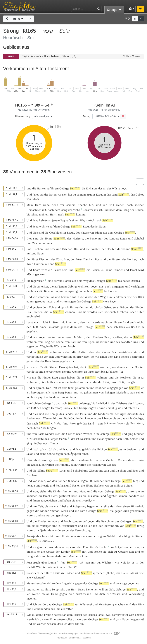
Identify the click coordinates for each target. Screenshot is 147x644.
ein (76, 322)
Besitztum (138, 327)
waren (30, 530)
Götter (50, 552)
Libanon (138, 403)
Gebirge (64, 188)
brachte (31, 552)
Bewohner (96, 238)
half (38, 530)
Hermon (56, 408)
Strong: (87, 116)
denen (121, 367)
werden (82, 619)
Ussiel (76, 485)
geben (64, 327)
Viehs (77, 210)
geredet (40, 301)
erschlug (111, 408)
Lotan (124, 238)
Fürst (35, 259)
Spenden (87, 638)
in (50, 322)
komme (81, 214)
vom (29, 403)
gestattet (65, 496)
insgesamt (137, 619)
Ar (142, 377)
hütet (140, 312)
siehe (43, 491)
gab (79, 423)
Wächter (107, 562)
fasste (46, 536)
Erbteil (78, 615)
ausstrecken (83, 594)
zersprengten (73, 291)
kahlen (37, 403)
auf (74, 297)
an (105, 188)
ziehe (46, 205)
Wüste (116, 188)
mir (32, 301)
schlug (126, 536)
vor (59, 195)
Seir (75, 188)
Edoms (122, 460)
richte (51, 583)
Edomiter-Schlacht (95, 547)
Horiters (78, 238)
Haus (124, 573)
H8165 (19, 19)
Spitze (128, 485)
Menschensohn (36, 583)
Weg (83, 220)
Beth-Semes (130, 439)
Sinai (71, 388)
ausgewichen (49, 500)
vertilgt (88, 500)
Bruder (91, 195)
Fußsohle (53, 327)
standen (77, 521)
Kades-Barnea (131, 281)
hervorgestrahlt (41, 392)
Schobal (139, 238)
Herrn (54, 214)
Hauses (92, 615)
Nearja (45, 485)
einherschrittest (89, 460)
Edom (35, 199)
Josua (83, 414)
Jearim (63, 439)
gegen (30, 511)
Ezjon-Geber (96, 342)
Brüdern (79, 337)
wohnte (44, 226)
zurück (90, 220)
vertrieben (126, 352)
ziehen (120, 205)
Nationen (37, 577)
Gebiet (140, 195)
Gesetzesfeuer (52, 397)
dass (60, 624)
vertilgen (46, 526)
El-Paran (91, 188)
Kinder (139, 210)
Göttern (123, 552)
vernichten (69, 526)
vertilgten (33, 357)
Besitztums (137, 357)
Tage (113, 301)
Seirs (59, 238)
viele (106, 301)
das (100, 188)
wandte (50, 434)
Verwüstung (136, 594)
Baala (41, 434)
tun (42, 274)
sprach (40, 388)
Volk (52, 307)
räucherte (75, 556)
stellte (105, 506)
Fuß (33, 408)
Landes (114, 238)
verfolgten (138, 286)
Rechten (32, 397)
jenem (56, 220)
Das (76, 249)
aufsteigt (84, 403)
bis (84, 188)
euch (113, 312)
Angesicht (68, 583)
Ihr (72, 307)
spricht (35, 573)
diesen (114, 372)
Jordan (65, 382)
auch (42, 465)
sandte (44, 195)
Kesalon (85, 439)
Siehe (111, 573)
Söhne (49, 238)
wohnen (70, 312)
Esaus (71, 233)
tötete (132, 408)
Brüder (124, 307)
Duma (52, 562)
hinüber (139, 434)
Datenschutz (75, 638)
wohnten (84, 286)
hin (91, 205)
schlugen (121, 414)
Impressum (62, 638)
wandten (43, 297)
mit (84, 552)
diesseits (133, 414)
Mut (53, 536)
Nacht (30, 567)
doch (55, 205)
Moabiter (125, 377)
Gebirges (100, 281)
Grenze (71, 434)
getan (30, 361)
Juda (126, 511)
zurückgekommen (122, 547)
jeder (44, 530)
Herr (38, 205)
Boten (53, 195)
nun (36, 491)
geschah (42, 547)
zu (75, 195)
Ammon (68, 491)
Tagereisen (37, 281)
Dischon (38, 249)
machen (32, 598)
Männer (99, 481)
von (35, 481)
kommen (32, 496)
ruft (81, 562)
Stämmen (110, 423)
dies (35, 233)
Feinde (118, 270)
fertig (140, 526)
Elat (73, 342)
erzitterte (138, 460)
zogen (95, 286)
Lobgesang (80, 506)
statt (87, 357)
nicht (45, 322)
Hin (140, 604)
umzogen (70, 301)
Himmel (64, 465)
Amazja (31, 536)
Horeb (67, 281)
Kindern (98, 337)
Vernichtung (83, 530)
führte (66, 536)
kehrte (43, 220)
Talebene (122, 403)
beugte (31, 556)
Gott (121, 382)
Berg (61, 392)
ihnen (42, 481)
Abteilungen (48, 428)
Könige (83, 408)
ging (130, 434)
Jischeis (99, 485)
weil (109, 615)
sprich (65, 307)
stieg (104, 439)
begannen (93, 506)
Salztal (111, 536)
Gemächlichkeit (36, 210)
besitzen (132, 449)
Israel (133, 270)
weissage (121, 583)
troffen (50, 465)
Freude (49, 615)
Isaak (36, 449)
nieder (58, 556)
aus (101, 286)
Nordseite (38, 439)
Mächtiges (33, 274)
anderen (60, 530)
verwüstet (122, 615)
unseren (67, 337)
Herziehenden (41, 609)
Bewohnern (112, 526)
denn (83, 322)
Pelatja (31, 485)
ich (105, 205)
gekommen (82, 388)
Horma (112, 291)
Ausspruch (33, 562)
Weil (64, 573)
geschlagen (63, 515)
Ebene (60, 342)
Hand (54, 594)
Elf (28, 281)
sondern (134, 496)
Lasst (30, 322)
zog (100, 536)
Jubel (63, 506)
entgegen (118, 286)
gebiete (37, 307)
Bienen (48, 291)
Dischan (67, 249)
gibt (134, 382)
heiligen (110, 392)
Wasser (111, 465)
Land (115, 195)
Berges (46, 408)
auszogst (47, 460)
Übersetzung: (23, 116)
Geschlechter (58, 233)
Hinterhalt (137, 506)
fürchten (122, 312)
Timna (54, 443)
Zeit (41, 506)
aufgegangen (115, 388)
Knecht (82, 205)
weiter (52, 337)
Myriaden (122, 392)
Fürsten (96, 249)
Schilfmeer (119, 297)
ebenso (139, 615)
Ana (50, 243)
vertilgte (32, 372)
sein (65, 270)
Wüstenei (86, 604)
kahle (129, 418)
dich (71, 594)
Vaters (85, 233)
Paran (69, 392)
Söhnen (63, 481)
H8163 (11, 56)
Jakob (36, 195)
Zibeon (37, 243)
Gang (64, 210)
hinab (112, 439)
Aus (63, 562)
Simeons (73, 481)
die (82, 367)
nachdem (55, 547)
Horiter (41, 188)
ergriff (92, 408)
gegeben (32, 331)
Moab (71, 346)
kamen (123, 496)
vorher (67, 352)
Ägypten (76, 454)
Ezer (53, 249)
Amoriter (43, 286)
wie (37, 291)
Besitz (57, 270)
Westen (48, 418)
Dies (29, 238)
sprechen (98, 573)
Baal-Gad (101, 403)
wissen (52, 624)
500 (91, 481)
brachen (66, 297)
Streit (56, 322)
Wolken (96, 465)
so (92, 357)
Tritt (36, 327)
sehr (36, 316)
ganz (119, 619)
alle (71, 408)
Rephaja (61, 485)
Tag (63, 220)
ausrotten (67, 609)
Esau (99, 195)
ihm (58, 609)
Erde (34, 465)
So (28, 573)
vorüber (117, 337)
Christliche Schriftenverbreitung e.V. (95, 634)
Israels (121, 423)
